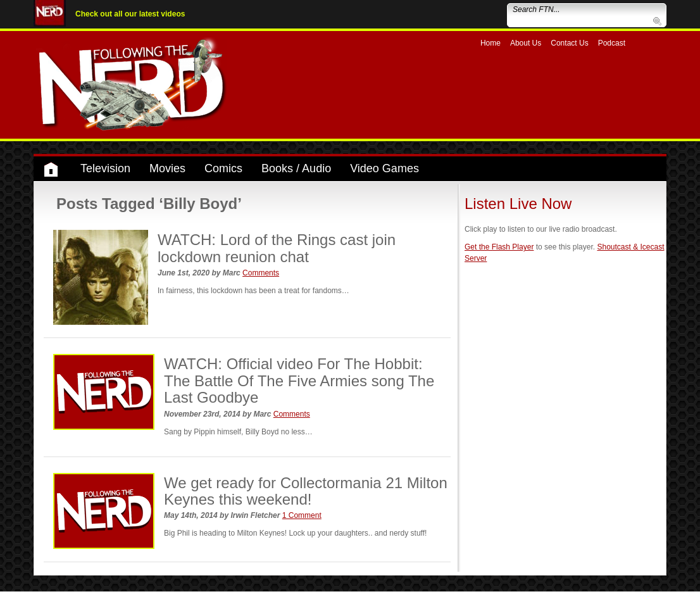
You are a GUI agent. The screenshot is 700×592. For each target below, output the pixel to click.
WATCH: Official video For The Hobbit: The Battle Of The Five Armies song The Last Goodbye (299, 381)
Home (491, 43)
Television (105, 168)
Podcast (612, 43)
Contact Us (569, 43)
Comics (223, 168)
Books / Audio (296, 168)
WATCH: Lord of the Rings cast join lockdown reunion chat (277, 248)
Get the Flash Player (499, 247)
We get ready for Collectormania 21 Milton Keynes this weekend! (306, 491)
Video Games (384, 168)
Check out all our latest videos (130, 14)
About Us (526, 43)
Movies (167, 168)
